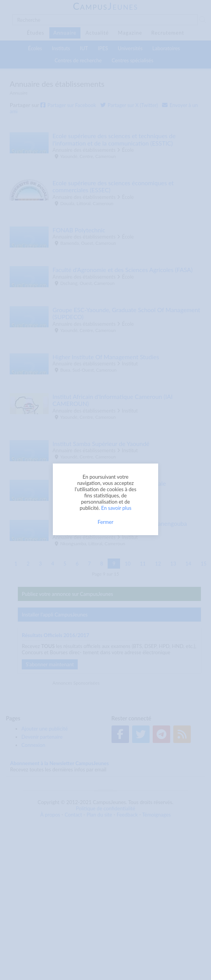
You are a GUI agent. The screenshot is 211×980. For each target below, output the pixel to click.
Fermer (105, 522)
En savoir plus (116, 508)
